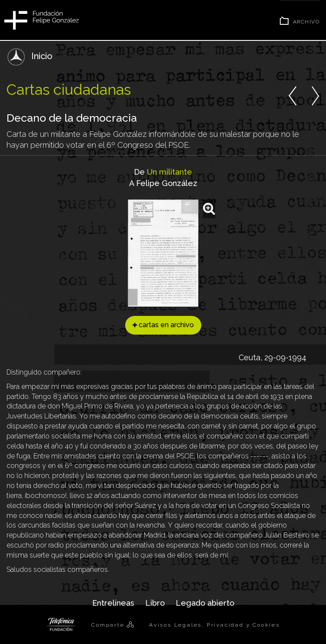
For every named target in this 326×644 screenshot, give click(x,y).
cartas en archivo (163, 325)
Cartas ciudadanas (69, 90)
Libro (155, 603)
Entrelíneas (113, 603)
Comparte (109, 625)
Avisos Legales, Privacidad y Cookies (215, 625)
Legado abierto (205, 603)
